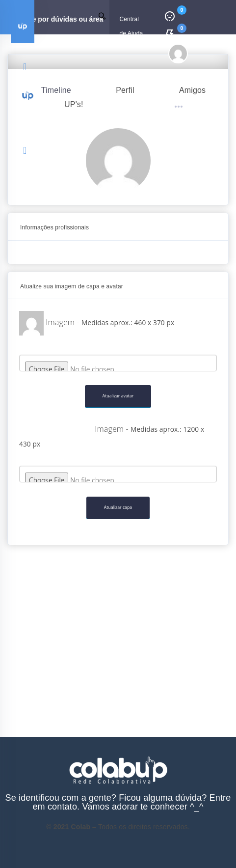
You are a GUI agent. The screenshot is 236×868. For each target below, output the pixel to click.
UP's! (74, 104)
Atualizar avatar (118, 396)
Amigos (192, 90)
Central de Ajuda (131, 25)
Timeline (56, 90)
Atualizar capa (118, 507)
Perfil (125, 90)
